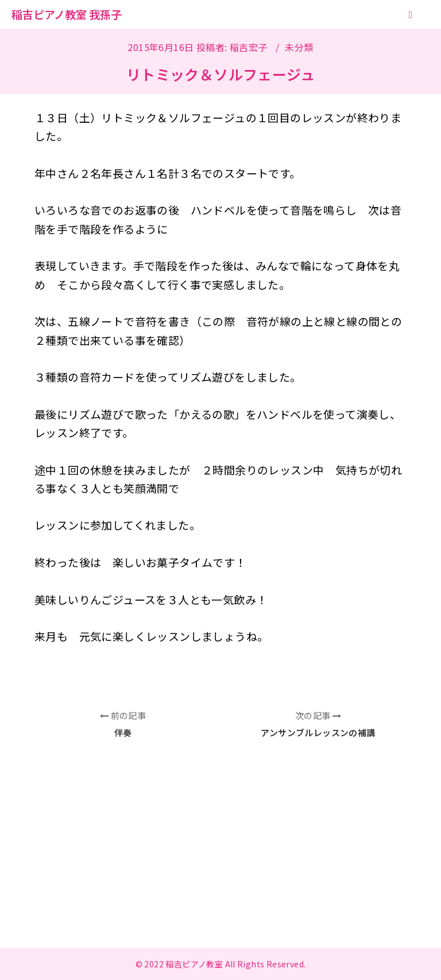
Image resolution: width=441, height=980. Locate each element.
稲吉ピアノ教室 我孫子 (67, 14)
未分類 (299, 47)
